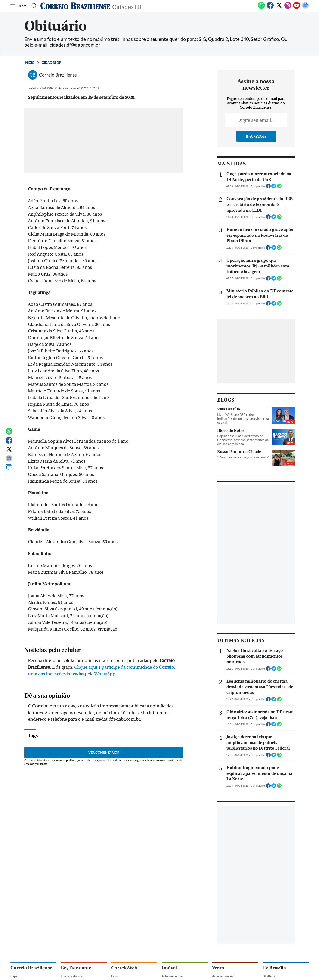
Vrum (218, 968)
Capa (14, 976)
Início (29, 63)
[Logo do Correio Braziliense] (75, 6)
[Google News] (305, 8)
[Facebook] (270, 8)
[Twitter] (279, 8)
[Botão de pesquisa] (33, 6)
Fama (115, 976)
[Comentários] (9, 469)
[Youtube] (297, 8)
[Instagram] (288, 8)
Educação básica (72, 976)
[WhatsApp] (261, 8)
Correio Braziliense (31, 968)
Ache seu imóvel (172, 976)
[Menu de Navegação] (19, 6)
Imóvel (169, 968)
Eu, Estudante (76, 968)
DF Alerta (269, 976)
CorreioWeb (124, 968)
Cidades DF (128, 6)
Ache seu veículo (223, 976)
